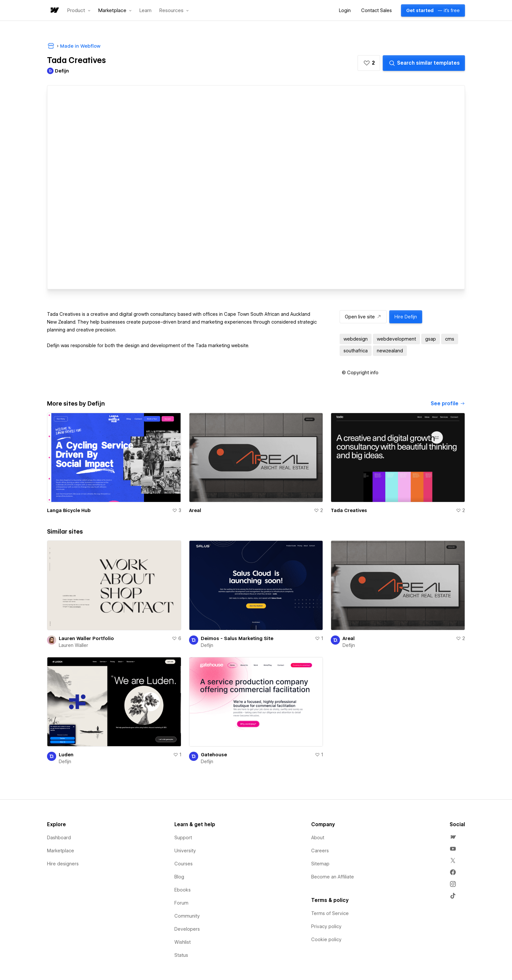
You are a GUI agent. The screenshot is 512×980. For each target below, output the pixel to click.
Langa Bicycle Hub (69, 510)
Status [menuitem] (181, 955)
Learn (145, 11)
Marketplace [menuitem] (61, 851)
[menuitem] (453, 837)
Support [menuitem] (183, 838)
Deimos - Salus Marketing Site (237, 638)
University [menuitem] (185, 851)
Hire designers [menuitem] (63, 864)
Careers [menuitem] (320, 851)
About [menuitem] (318, 838)
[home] (54, 11)
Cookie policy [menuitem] (326, 940)
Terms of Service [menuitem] (330, 913)
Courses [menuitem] (184, 864)
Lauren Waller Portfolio (86, 638)
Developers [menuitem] (187, 929)
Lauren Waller (73, 645)
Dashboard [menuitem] (59, 838)
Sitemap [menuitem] (320, 864)
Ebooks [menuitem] (183, 890)
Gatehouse (214, 755)
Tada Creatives (349, 510)
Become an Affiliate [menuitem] (333, 877)
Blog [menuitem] (179, 877)
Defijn (207, 645)
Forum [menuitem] (181, 903)
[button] (79, 10)
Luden (66, 755)
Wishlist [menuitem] (183, 942)
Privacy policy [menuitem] (326, 926)
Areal (195, 510)
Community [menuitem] (187, 916)
